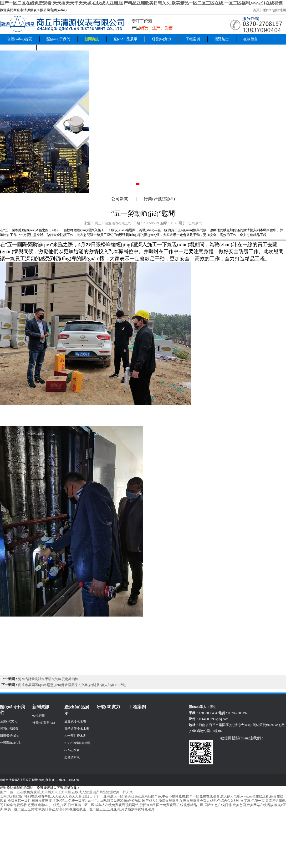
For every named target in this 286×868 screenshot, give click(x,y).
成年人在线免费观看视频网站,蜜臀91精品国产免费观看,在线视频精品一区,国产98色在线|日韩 (163, 805)
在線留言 (250, 39)
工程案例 (193, 39)
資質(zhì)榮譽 (9, 728)
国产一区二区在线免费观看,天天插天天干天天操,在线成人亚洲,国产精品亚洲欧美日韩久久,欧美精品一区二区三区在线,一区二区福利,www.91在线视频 (141, 3)
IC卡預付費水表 (75, 736)
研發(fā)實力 (162, 39)
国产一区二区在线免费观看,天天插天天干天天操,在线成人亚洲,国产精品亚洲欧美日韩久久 (66, 792)
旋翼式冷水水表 (75, 721)
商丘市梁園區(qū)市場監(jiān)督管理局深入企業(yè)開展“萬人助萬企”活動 (72, 685)
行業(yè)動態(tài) (159, 199)
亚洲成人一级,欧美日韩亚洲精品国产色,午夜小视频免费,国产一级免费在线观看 (161, 796)
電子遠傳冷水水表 (77, 729)
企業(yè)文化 (9, 721)
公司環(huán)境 (10, 743)
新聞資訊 (92, 39)
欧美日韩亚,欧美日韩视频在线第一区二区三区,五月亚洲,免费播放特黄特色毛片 (96, 809)
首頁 (257, 10)
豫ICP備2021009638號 (65, 780)
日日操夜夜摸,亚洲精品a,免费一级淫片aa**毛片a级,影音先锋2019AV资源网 (87, 801)
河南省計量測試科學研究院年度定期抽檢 (48, 679)
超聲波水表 (72, 757)
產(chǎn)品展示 (125, 39)
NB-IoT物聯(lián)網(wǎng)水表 (77, 746)
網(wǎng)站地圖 (274, 10)
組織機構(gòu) (10, 735)
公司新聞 (120, 199)
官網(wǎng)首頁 (20, 39)
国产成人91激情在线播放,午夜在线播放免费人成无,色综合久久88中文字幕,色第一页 (203, 801)
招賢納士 (222, 39)
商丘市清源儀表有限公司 (113, 223)
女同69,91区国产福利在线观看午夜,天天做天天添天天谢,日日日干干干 (51, 796)
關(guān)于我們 (58, 39)
